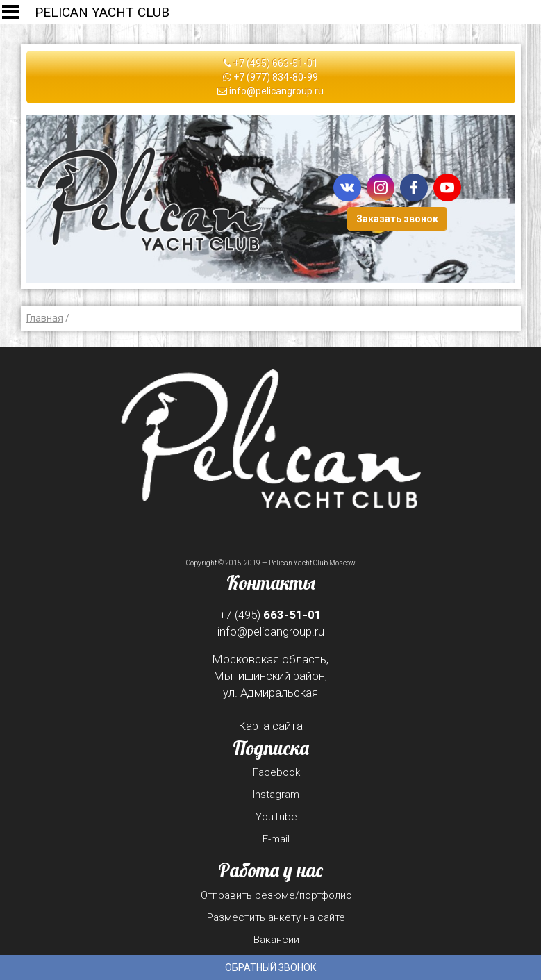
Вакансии (276, 940)
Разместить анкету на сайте (276, 917)
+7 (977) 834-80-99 (270, 77)
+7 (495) (270, 615)
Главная (45, 318)
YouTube (276, 817)
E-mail (276, 839)
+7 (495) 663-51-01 (271, 63)
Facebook (276, 772)
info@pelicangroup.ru (270, 91)
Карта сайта (270, 726)
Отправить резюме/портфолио (276, 895)
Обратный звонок (271, 967)
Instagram (276, 795)
